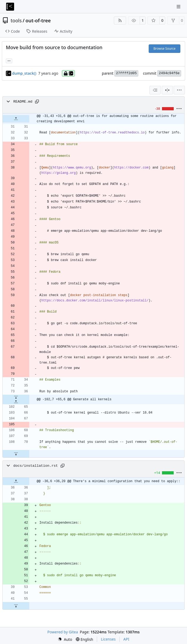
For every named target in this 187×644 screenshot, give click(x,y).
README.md (23, 102)
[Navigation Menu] (179, 7)
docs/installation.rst (36, 466)
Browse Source (165, 49)
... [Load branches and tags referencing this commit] (9, 60)
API (126, 639)
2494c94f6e (169, 73)
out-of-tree (38, 20)
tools (16, 20)
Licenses (108, 639)
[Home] (10, 7)
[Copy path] (37, 102)
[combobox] (155, 90)
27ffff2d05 (126, 73)
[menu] (179, 90)
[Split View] (167, 90)
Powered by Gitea (63, 632)
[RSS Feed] (120, 20)
